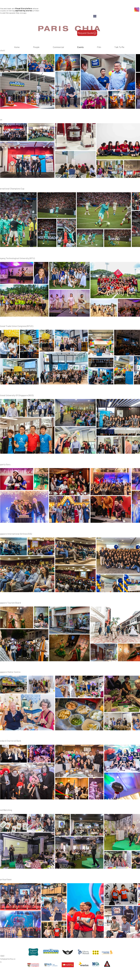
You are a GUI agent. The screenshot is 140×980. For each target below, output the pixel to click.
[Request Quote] (87, 33)
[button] (95, 16)
